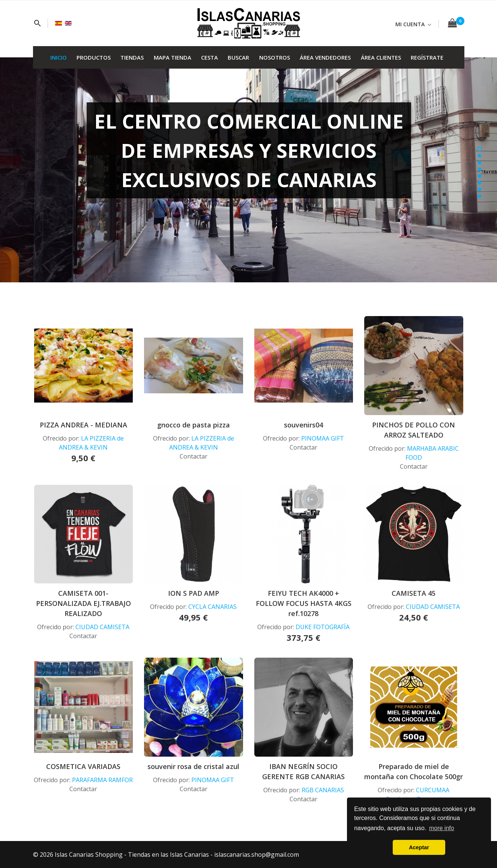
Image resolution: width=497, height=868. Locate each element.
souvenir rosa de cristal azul (193, 766)
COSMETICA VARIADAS (83, 766)
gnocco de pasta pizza (194, 425)
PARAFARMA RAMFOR (102, 780)
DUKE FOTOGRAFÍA (323, 627)
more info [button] (442, 828)
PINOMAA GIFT (323, 438)
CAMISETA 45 (414, 593)
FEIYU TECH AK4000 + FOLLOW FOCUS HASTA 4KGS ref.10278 (304, 603)
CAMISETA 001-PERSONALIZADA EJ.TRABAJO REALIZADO (83, 603)
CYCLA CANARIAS (212, 607)
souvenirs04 (303, 425)
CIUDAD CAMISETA (102, 627)
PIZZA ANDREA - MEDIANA (83, 425)
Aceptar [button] (419, 847)
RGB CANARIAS (323, 790)
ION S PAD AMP (194, 593)
